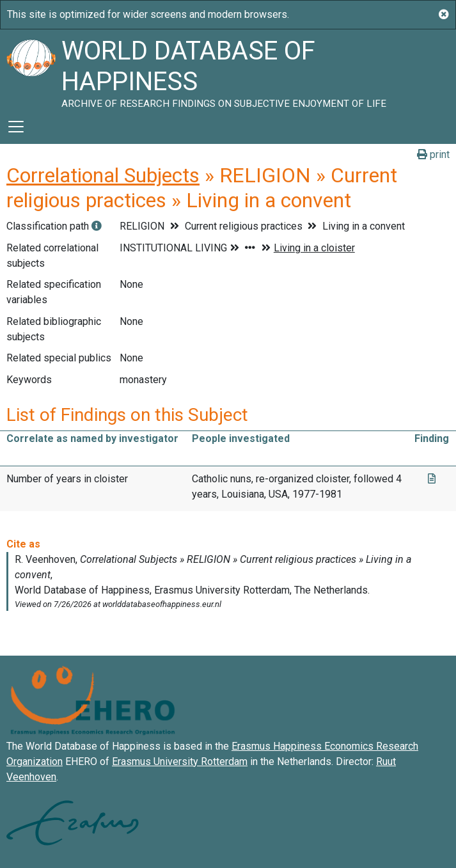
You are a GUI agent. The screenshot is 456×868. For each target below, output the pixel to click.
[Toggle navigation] (16, 127)
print (433, 154)
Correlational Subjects (103, 175)
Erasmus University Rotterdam (180, 761)
